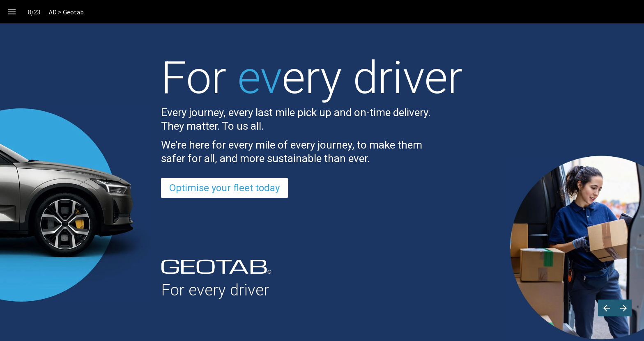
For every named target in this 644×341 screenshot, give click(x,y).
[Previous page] (606, 308)
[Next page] (623, 308)
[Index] (12, 12)
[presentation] (322, 53)
